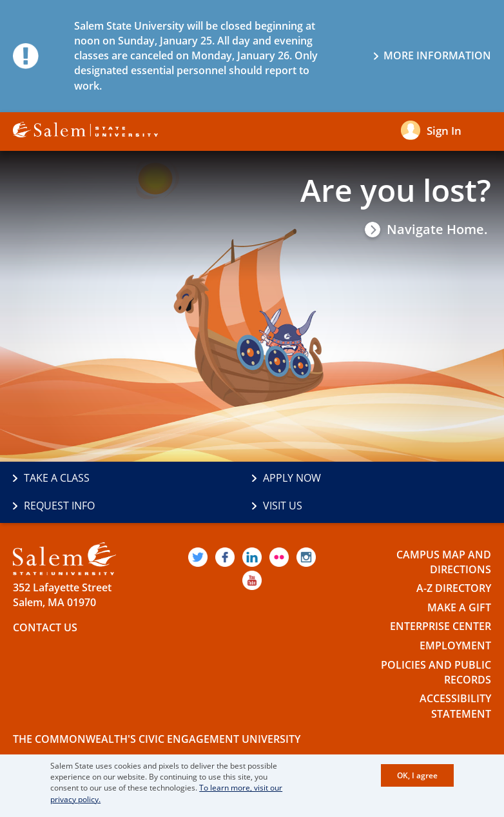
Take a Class (57, 478)
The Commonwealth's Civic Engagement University (157, 739)
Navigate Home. (437, 230)
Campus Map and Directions (444, 562)
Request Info (59, 506)
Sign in (444, 131)
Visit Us (283, 506)
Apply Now (292, 478)
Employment (455, 645)
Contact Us (45, 627)
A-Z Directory (454, 588)
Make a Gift (459, 607)
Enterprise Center (441, 626)
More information (437, 55)
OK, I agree (417, 775)
